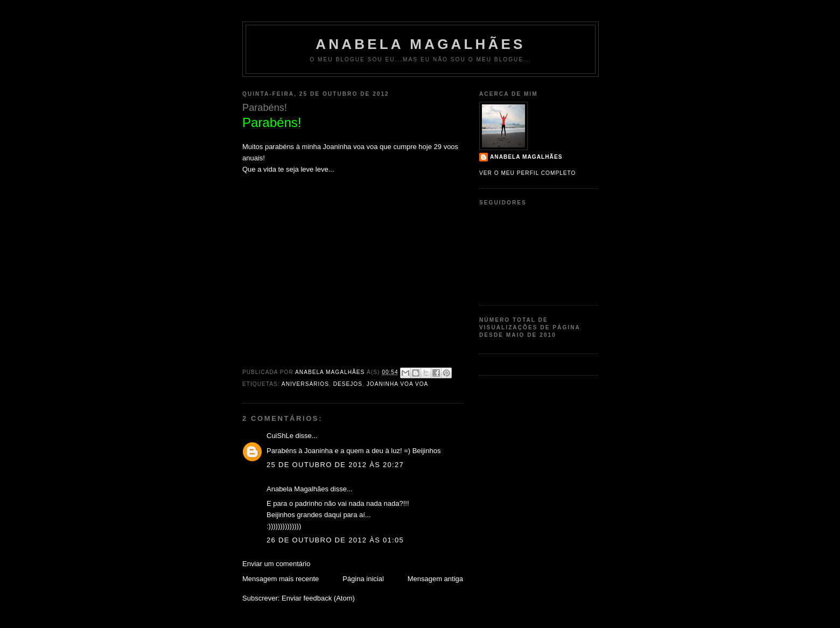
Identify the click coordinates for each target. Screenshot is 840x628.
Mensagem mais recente (281, 579)
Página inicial (363, 579)
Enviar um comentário (276, 564)
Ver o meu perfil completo (528, 173)
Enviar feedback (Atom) (318, 598)
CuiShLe (280, 436)
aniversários (305, 384)
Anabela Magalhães (420, 44)
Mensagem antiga (435, 579)
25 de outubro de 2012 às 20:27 (335, 465)
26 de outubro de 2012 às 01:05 (335, 540)
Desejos (348, 384)
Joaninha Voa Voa (398, 384)
